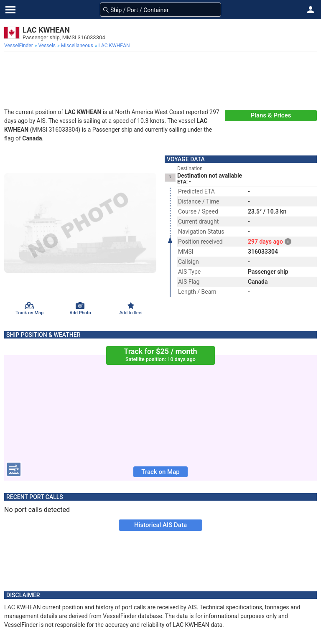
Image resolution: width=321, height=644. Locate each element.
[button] (311, 10)
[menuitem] (19, 46)
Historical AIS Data (160, 525)
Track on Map (160, 472)
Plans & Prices (271, 115)
